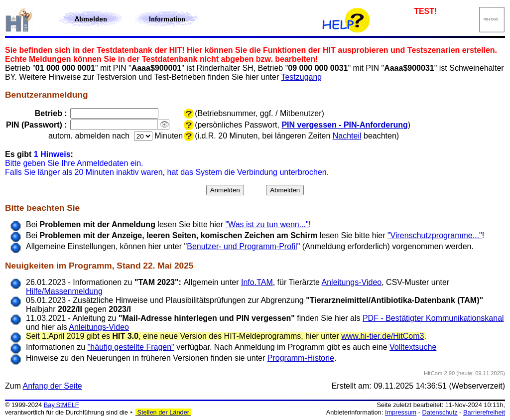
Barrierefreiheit (484, 412)
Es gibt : (39, 154)
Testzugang (301, 77)
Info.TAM (257, 282)
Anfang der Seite (53, 386)
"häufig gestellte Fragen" (131, 347)
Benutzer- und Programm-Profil (242, 246)
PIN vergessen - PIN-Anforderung (344, 125)
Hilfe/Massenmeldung (64, 291)
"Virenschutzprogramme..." (435, 235)
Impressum (401, 412)
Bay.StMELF (62, 405)
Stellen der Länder (163, 412)
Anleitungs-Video (352, 282)
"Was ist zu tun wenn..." (267, 224)
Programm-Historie (301, 358)
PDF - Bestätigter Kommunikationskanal (433, 318)
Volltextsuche (413, 347)
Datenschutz (440, 412)
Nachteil (347, 136)
